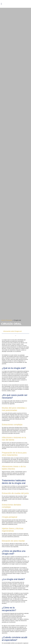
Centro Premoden (7, 320)
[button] (1, 4)
